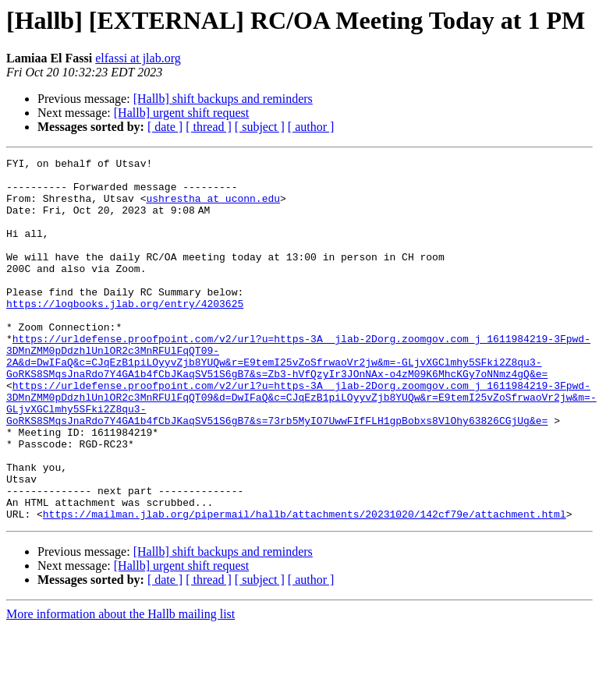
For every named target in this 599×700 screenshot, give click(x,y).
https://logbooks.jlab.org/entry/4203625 (125, 334)
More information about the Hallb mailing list (121, 686)
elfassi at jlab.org (138, 58)
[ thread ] (209, 127)
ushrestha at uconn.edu (213, 207)
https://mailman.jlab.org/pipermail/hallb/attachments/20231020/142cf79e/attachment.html (305, 586)
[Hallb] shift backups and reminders (223, 99)
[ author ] (311, 127)
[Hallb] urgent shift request (181, 113)
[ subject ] (260, 127)
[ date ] (165, 127)
